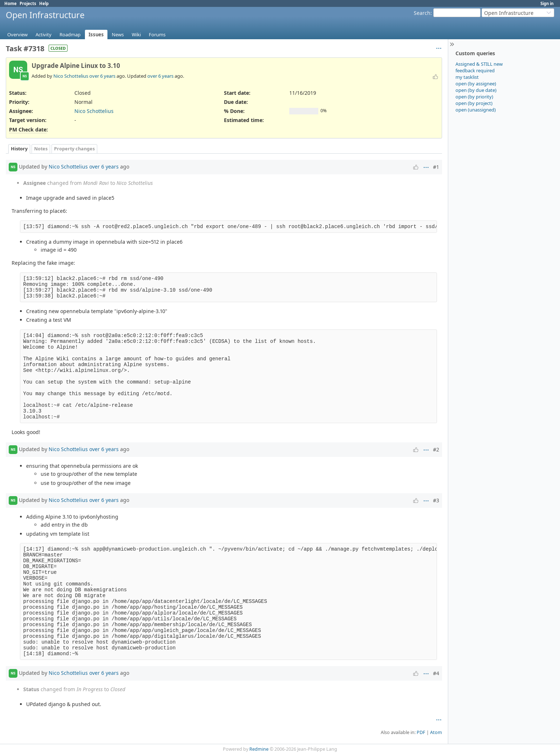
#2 (436, 449)
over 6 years (102, 76)
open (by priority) (474, 97)
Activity (44, 35)
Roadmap (70, 35)
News (118, 35)
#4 (436, 673)
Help (44, 3)
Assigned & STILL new (479, 64)
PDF (421, 732)
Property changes (74, 149)
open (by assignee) (476, 84)
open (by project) (474, 103)
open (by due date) (476, 90)
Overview (17, 35)
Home (11, 3)
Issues (96, 35)
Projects (28, 3)
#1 (436, 167)
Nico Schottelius (71, 76)
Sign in (547, 3)
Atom (436, 732)
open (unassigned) (476, 110)
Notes (41, 149)
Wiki (136, 35)
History (19, 149)
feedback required (475, 70)
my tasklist (467, 77)
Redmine (259, 749)
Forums (157, 35)
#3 (436, 500)
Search (422, 13)
